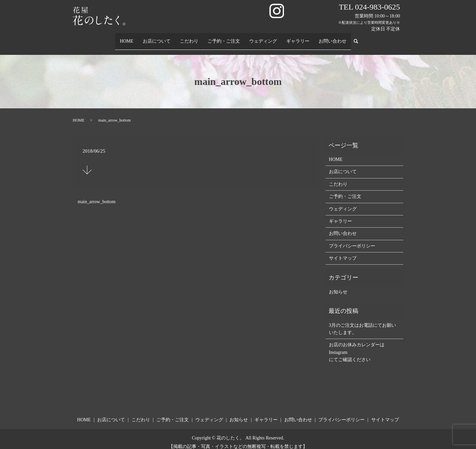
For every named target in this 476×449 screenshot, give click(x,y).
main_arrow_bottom (97, 195)
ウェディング (263, 38)
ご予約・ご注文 (224, 38)
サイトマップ (343, 252)
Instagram (338, 346)
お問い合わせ (333, 38)
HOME (127, 38)
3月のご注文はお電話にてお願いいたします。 (362, 322)
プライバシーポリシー (352, 239)
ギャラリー (298, 38)
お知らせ (338, 286)
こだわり (189, 38)
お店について (157, 38)
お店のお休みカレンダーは (357, 338)
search (359, 38)
